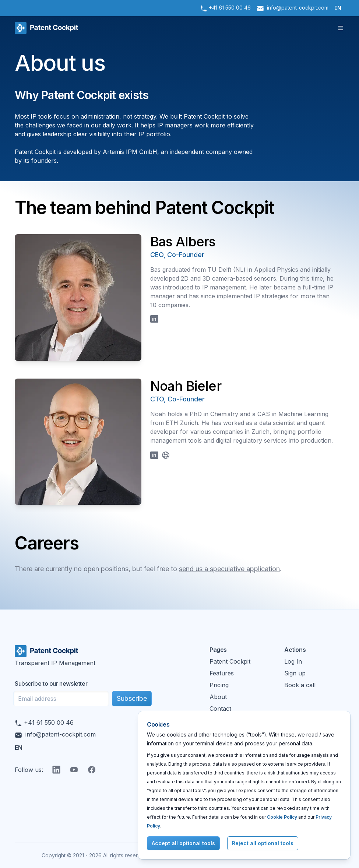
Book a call (300, 685)
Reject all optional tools (263, 843)
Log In (293, 661)
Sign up (295, 673)
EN (338, 8)
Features (222, 673)
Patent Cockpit (230, 661)
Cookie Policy (282, 817)
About (218, 697)
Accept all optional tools (183, 843)
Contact (220, 709)
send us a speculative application (229, 569)
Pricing (219, 685)
